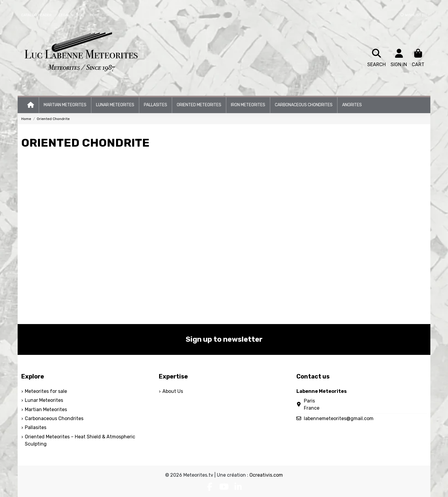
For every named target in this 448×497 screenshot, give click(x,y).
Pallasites (36, 427)
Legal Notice (71, 15)
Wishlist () (413, 15)
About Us (173, 391)
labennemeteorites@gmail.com (339, 418)
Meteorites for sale (46, 391)
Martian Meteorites (46, 409)
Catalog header (37, 15)
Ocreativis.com (266, 475)
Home (95, 15)
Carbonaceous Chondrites (54, 418)
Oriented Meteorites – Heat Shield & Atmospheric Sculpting (80, 440)
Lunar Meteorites (44, 400)
